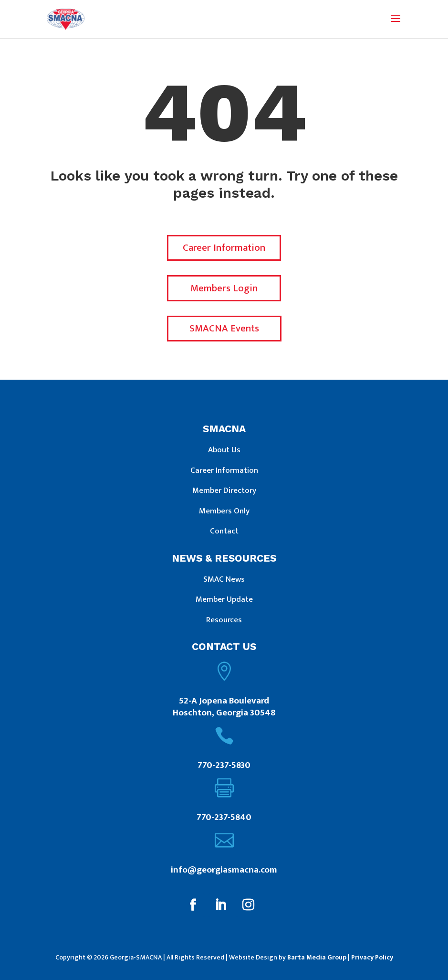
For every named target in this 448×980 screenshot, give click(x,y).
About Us (224, 450)
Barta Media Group (317, 957)
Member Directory (224, 490)
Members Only (224, 511)
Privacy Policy (372, 957)
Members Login (224, 288)
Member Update (224, 599)
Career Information (224, 248)
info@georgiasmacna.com (224, 870)
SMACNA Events (224, 328)
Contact (224, 531)
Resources (224, 620)
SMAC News (224, 579)
